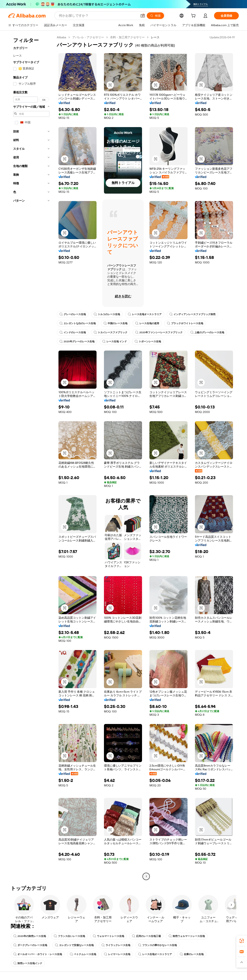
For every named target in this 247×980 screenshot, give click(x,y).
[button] (143, 16)
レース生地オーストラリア (145, 314)
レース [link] (155, 37)
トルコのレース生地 (107, 314)
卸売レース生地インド (28, 963)
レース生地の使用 (147, 323)
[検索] (155, 16)
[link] (242, 941)
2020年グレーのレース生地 (77, 341)
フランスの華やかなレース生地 (157, 945)
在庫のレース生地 (192, 954)
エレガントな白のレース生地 (78, 323)
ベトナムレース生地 (83, 954)
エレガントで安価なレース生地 (74, 945)
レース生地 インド (115, 341)
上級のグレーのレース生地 (207, 332)
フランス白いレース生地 (69, 936)
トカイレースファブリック (111, 332)
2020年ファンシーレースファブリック (159, 332)
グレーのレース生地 (73, 314)
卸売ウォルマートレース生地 (187, 936)
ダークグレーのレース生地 (30, 945)
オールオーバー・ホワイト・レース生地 (38, 954)
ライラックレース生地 (116, 945)
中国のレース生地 (115, 323)
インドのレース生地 (73, 332)
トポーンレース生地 (148, 341)
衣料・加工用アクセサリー (127, 37)
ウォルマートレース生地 (108, 936)
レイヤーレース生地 (117, 954)
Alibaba (61, 37)
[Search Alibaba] (98, 16)
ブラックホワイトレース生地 (185, 323)
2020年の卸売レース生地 (30, 936)
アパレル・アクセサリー (88, 37)
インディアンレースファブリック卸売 (192, 314)
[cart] (194, 16)
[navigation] (31, 457)
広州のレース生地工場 (146, 936)
